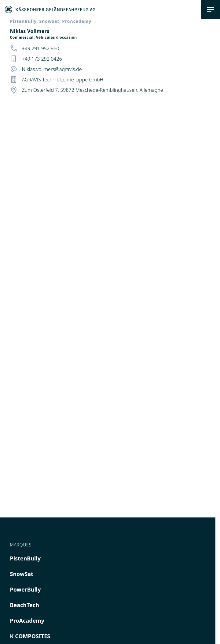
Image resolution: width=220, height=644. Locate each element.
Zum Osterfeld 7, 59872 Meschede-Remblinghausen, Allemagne (93, 90)
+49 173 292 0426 (42, 59)
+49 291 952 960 (41, 48)
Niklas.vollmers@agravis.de (52, 69)
